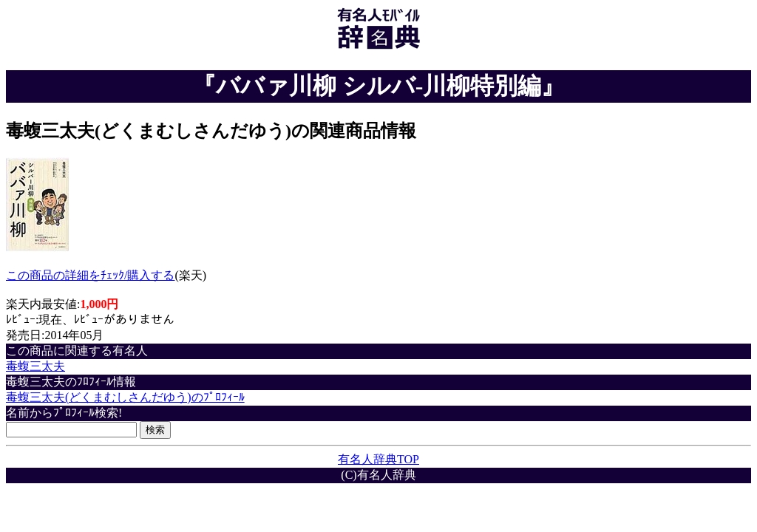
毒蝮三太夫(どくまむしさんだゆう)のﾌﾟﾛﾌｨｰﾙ (125, 397)
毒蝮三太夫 (35, 366)
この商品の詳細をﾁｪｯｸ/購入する (90, 275)
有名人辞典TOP (378, 459)
